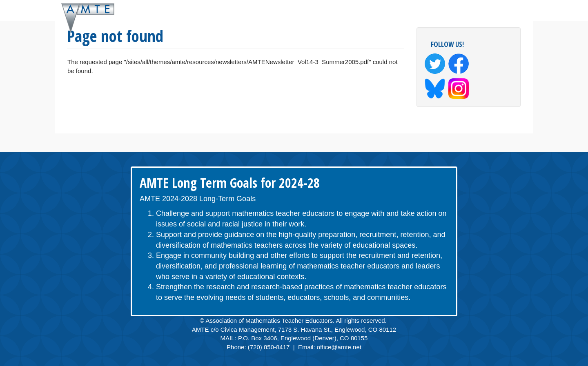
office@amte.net (339, 347)
